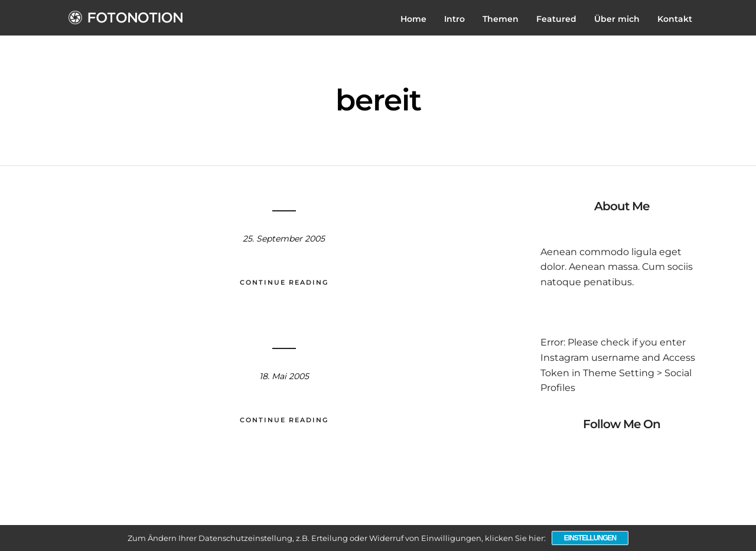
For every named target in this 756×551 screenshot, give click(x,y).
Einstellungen (590, 538)
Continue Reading (284, 282)
